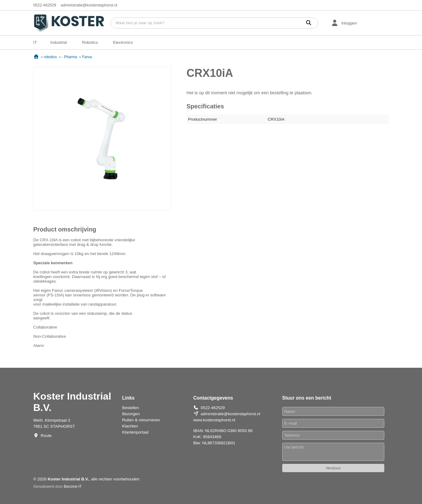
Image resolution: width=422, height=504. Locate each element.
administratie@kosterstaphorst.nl (89, 5)
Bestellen (131, 408)
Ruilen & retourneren (141, 420)
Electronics (123, 42)
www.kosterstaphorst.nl (214, 420)
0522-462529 (45, 5)
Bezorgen (131, 414)
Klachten (130, 426)
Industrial (59, 42)
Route (46, 436)
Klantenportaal (135, 432)
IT (35, 42)
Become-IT (73, 487)
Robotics (90, 42)
